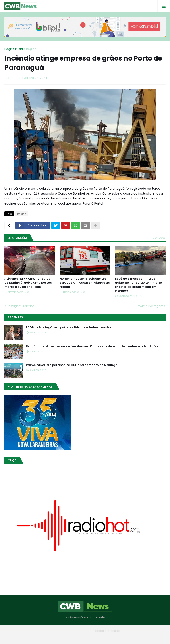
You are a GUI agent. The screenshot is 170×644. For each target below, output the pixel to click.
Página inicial (14, 49)
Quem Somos (73, 637)
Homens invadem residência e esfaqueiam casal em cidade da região (85, 283)
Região (31, 49)
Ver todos (159, 238)
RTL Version (113, 637)
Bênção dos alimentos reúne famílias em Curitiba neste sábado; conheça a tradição (92, 346)
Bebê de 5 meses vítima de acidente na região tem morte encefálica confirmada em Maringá (138, 285)
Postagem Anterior (20, 306)
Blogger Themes (79, 631)
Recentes (15, 317)
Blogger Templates (107, 631)
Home (53, 637)
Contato (94, 637)
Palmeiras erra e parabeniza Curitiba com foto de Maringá (72, 365)
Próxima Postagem (150, 306)
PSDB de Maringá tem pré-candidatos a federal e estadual (72, 327)
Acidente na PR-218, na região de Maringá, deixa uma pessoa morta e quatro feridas (28, 283)
